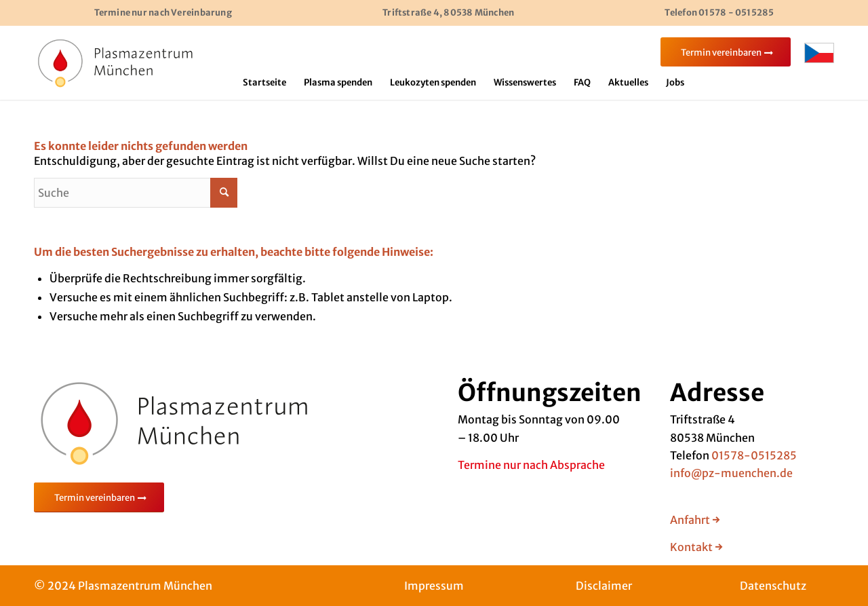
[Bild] (115, 62)
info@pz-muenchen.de (731, 473)
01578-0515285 (754, 455)
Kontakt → (696, 547)
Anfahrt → (695, 520)
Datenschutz (773, 586)
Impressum (434, 586)
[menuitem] (264, 83)
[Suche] (136, 193)
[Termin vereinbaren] (99, 498)
